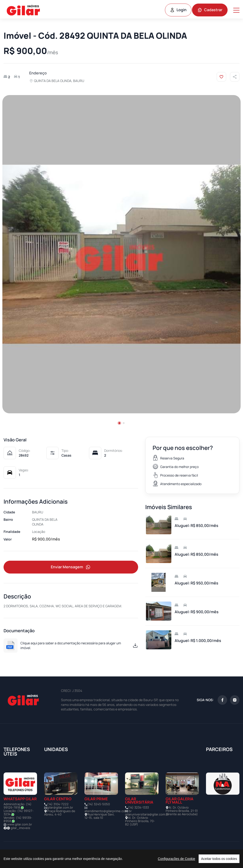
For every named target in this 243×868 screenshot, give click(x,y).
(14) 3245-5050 (99, 804)
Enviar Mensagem (71, 567)
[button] (119, 423)
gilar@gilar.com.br (60, 808)
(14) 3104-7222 (58, 804)
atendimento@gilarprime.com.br (108, 811)
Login (178, 10)
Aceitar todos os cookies (219, 859)
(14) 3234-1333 (138, 808)
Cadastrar (210, 10)
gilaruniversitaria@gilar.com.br (147, 815)
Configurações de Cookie (176, 859)
